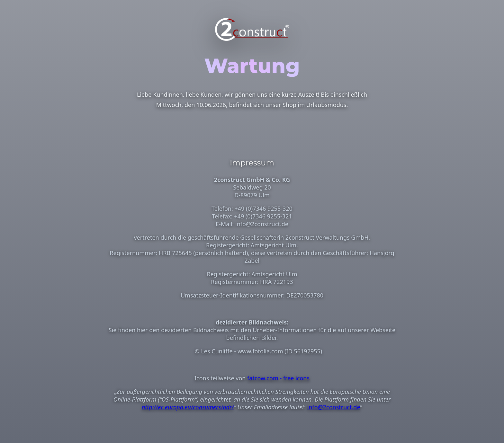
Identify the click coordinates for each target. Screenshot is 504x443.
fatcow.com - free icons (278, 378)
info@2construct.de (334, 407)
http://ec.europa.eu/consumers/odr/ (188, 407)
